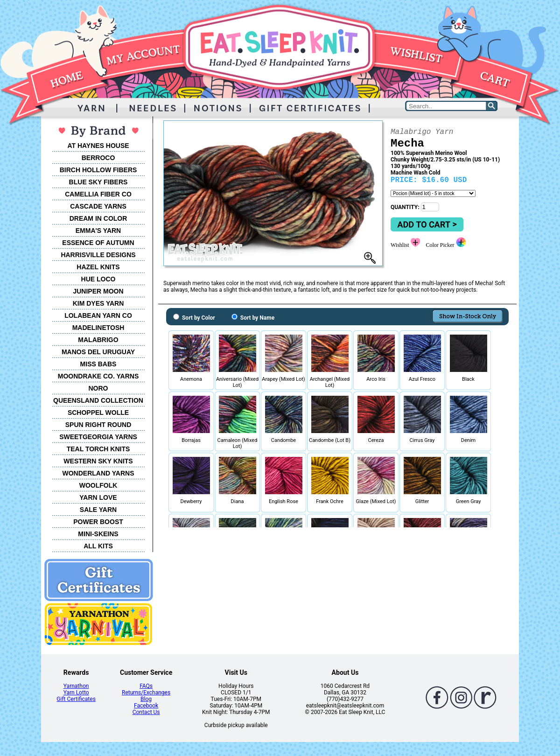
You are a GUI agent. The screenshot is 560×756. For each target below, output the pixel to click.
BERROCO (98, 158)
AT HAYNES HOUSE (98, 146)
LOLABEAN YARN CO (98, 315)
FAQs (146, 686)
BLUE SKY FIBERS (98, 182)
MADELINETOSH (98, 328)
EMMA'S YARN (98, 231)
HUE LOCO (98, 279)
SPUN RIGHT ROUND (98, 425)
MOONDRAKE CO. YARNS (98, 376)
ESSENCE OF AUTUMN (98, 243)
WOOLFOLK (98, 485)
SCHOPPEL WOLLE (98, 413)
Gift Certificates (76, 699)
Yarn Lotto (76, 693)
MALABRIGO (98, 340)
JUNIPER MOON (98, 291)
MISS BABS (98, 364)
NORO (98, 388)
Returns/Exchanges (146, 693)
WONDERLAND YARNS (98, 473)
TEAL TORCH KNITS (98, 449)
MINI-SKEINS (98, 534)
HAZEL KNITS (98, 267)
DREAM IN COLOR (98, 218)
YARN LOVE (98, 497)
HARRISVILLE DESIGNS (98, 255)
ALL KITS (98, 546)
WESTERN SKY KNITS (98, 461)
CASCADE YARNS (98, 206)
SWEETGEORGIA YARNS (98, 437)
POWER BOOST (98, 522)
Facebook (146, 706)
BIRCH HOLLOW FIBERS (98, 170)
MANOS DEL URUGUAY (98, 352)
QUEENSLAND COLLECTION (98, 400)
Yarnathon (76, 686)
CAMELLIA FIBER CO (98, 194)
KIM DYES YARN (98, 303)
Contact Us (146, 712)
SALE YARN (98, 510)
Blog (146, 699)
